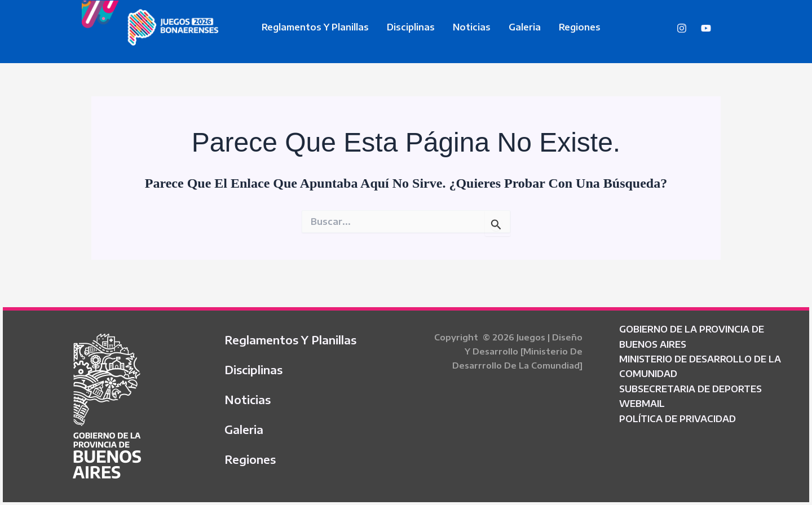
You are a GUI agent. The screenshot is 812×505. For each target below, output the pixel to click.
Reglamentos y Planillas (315, 27)
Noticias (472, 27)
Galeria (525, 27)
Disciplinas (411, 27)
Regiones (580, 27)
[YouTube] (706, 28)
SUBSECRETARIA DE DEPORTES (690, 389)
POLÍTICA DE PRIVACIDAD (678, 419)
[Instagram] (682, 28)
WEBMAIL (642, 404)
